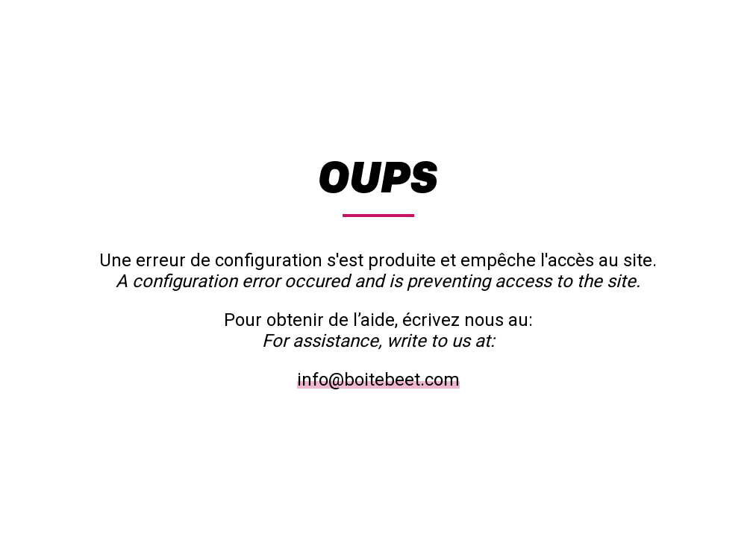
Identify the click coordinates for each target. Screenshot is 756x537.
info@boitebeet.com (378, 380)
